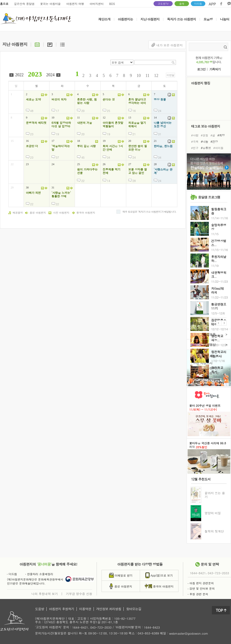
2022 (19, 75)
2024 (50, 75)
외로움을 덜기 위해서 (137, 124)
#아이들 (218, 148)
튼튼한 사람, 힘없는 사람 (87, 101)
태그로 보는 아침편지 (206, 126)
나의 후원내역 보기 (45, 594)
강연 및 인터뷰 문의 (201, 588)
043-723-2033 (218, 573)
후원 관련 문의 (198, 594)
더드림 (198, 4)
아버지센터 (97, 4)
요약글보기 (50, 44)
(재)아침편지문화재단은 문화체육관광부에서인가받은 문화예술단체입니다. (35, 581)
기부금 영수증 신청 (79, 594)
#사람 (195, 135)
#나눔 (205, 141)
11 (147, 76)
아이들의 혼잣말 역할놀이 (113, 124)
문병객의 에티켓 (36, 123)
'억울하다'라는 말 (61, 148)
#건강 (214, 141)
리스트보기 (62, 44)
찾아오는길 (134, 609)
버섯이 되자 (59, 99)
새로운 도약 (33, 99)
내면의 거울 (84, 123)
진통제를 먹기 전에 (112, 171)
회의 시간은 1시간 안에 (113, 148)
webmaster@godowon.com (189, 633)
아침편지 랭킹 (201, 83)
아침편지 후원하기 (62, 609)
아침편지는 (125, 19)
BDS (112, 4)
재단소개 (104, 19)
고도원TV (163, 4)
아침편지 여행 (75, 4)
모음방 (208, 19)
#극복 (195, 141)
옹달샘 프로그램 (209, 197)
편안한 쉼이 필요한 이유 (138, 148)
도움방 (40, 609)
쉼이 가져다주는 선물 (87, 171)
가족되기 (215, 69)
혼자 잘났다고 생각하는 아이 (137, 101)
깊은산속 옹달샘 (24, 4)
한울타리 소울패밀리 (39, 574)
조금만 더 (32, 146)
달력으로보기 (37, 44)
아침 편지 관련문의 (201, 583)
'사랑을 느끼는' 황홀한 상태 (61, 194)
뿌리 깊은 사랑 (86, 146)
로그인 (201, 69)
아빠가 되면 (33, 193)
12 (156, 76)
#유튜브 (206, 148)
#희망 (221, 135)
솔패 (182, 4)
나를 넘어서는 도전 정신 (163, 124)
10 (139, 76)
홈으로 (4, 4)
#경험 (205, 135)
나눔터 (225, 19)
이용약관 (85, 609)
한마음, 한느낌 (163, 146)
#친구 (195, 148)
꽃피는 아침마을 (50, 4)
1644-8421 (198, 573)
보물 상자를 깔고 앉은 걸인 (138, 171)
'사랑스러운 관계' (163, 171)
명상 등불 (160, 99)
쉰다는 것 (109, 99)
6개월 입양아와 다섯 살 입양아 (61, 124)
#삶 (213, 135)
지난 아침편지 (150, 19)
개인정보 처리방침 (109, 609)
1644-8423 (152, 628)
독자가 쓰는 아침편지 (182, 19)
